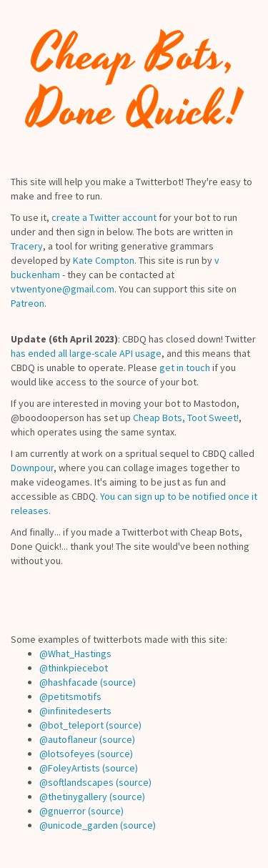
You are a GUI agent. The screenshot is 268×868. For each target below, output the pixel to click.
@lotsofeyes (67, 754)
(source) (118, 682)
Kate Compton (104, 260)
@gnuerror (63, 811)
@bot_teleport (71, 725)
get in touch (185, 368)
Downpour (32, 468)
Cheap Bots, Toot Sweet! (186, 418)
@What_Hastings (75, 654)
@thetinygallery (73, 797)
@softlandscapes (76, 782)
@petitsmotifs (70, 696)
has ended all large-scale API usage (86, 353)
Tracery (27, 246)
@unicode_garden (79, 825)
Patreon (28, 303)
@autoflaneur (68, 739)
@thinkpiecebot (74, 668)
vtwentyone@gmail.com (63, 289)
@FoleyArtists (70, 768)
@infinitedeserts (75, 711)
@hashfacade (69, 682)
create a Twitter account (104, 217)
